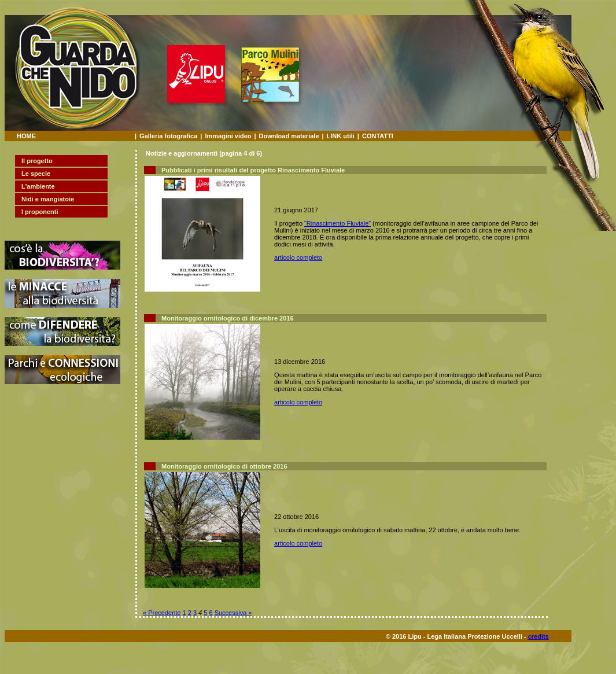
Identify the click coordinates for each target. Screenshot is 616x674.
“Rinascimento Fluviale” (337, 223)
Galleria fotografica (168, 136)
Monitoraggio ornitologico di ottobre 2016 (224, 466)
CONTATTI (378, 136)
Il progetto (37, 161)
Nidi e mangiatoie (48, 199)
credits (538, 636)
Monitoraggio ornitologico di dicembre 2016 (228, 318)
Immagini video (228, 136)
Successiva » (233, 613)
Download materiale (289, 136)
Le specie (36, 174)
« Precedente (162, 613)
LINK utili (341, 136)
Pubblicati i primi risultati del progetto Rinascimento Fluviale (253, 170)
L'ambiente (38, 186)
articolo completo (298, 257)
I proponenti (40, 212)
